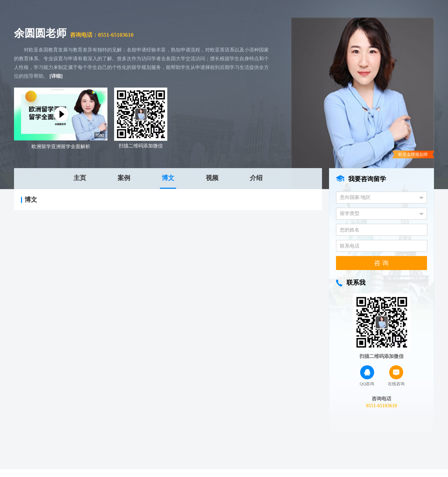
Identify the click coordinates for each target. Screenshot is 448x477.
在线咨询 (396, 376)
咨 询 (381, 263)
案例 (124, 178)
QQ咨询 (367, 376)
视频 (212, 178)
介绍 (256, 178)
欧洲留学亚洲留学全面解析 (61, 147)
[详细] (56, 76)
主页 (80, 178)
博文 (168, 178)
